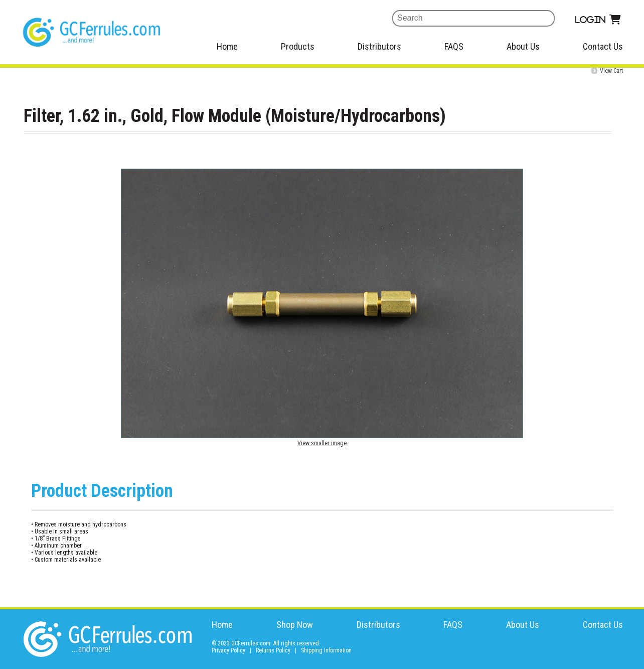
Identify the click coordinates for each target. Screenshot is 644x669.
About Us (523, 46)
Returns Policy (273, 650)
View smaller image (322, 443)
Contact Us (603, 46)
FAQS (454, 46)
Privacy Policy (228, 650)
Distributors (379, 46)
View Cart (611, 71)
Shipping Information (326, 650)
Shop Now (295, 625)
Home (227, 46)
